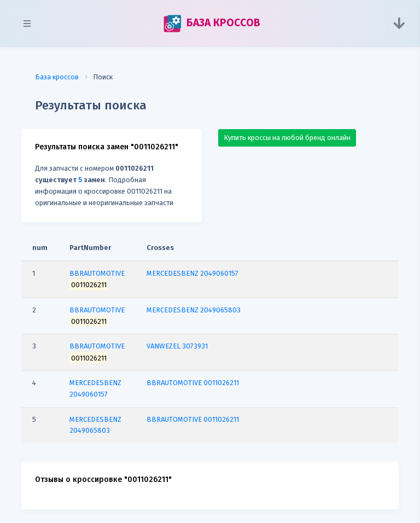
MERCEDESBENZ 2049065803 (194, 310)
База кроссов (57, 77)
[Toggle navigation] (399, 24)
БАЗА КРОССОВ (212, 24)
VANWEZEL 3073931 (177, 346)
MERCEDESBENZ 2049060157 (192, 273)
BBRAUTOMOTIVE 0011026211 (193, 383)
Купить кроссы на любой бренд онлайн (287, 138)
